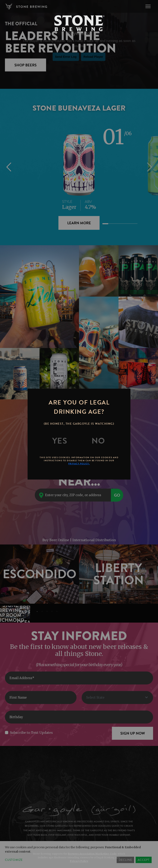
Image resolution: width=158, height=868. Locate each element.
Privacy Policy (79, 861)
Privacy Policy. (79, 464)
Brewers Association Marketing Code (92, 854)
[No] (98, 441)
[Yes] (60, 441)
